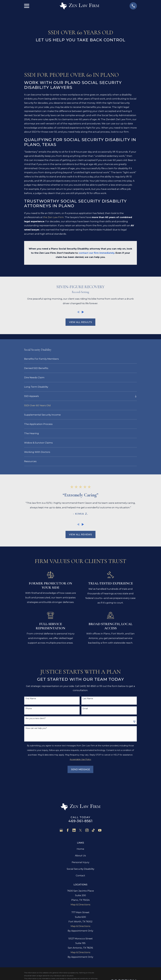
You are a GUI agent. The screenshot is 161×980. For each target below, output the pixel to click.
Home (80, 849)
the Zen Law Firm (53, 217)
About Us (80, 856)
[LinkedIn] (74, 830)
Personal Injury (80, 862)
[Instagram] (87, 830)
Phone (29, 709)
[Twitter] (80, 830)
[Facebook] (68, 830)
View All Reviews (80, 534)
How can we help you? (36, 728)
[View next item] (83, 312)
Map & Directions (80, 905)
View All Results (80, 322)
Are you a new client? (36, 718)
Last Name (88, 699)
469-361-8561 (80, 821)
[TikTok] (93, 830)
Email (85, 709)
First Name (31, 699)
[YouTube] (100, 830)
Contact (80, 876)
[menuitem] (80, 359)
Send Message (80, 769)
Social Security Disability (80, 869)
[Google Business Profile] (61, 830)
